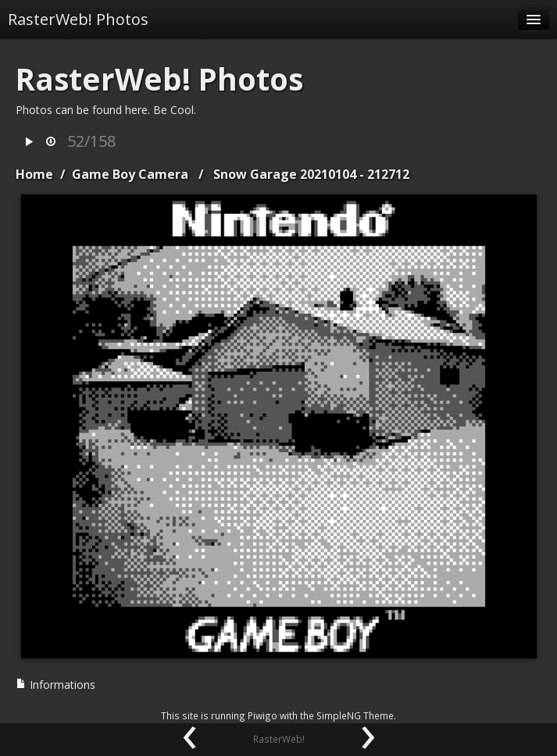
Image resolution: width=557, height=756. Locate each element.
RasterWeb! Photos (78, 19)
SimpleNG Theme (355, 715)
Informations (55, 685)
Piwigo (262, 715)
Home (34, 174)
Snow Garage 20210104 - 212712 (311, 174)
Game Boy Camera (130, 174)
